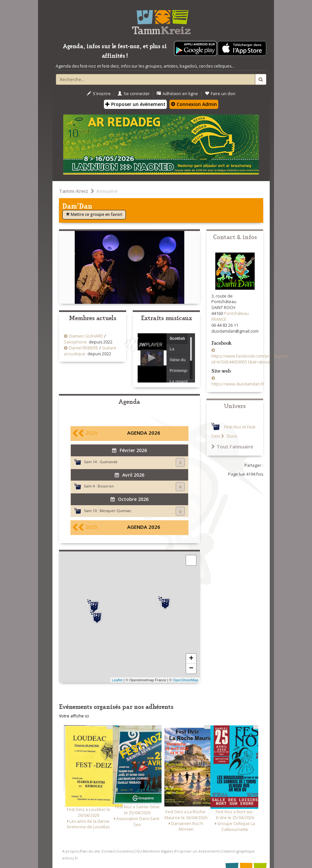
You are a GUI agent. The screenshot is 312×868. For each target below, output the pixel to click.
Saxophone (75, 342)
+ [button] (191, 659)
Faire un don (220, 94)
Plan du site (90, 851)
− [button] (191, 669)
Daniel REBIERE (84, 348)
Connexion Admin (194, 104)
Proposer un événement (197, 851)
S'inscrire (99, 94)
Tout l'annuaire (232, 446)
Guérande (109, 462)
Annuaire (107, 191)
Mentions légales (158, 851)
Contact (109, 851)
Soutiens (125, 851)
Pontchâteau (236, 313)
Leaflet (117, 680)
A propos (70, 851)
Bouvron (106, 486)
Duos (231, 436)
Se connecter (134, 94)
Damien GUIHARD (86, 336)
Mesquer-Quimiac (116, 511)
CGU (138, 851)
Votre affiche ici (74, 716)
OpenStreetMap (185, 680)
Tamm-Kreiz (74, 191)
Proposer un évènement (135, 104)
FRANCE (219, 319)
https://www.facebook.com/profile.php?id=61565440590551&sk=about (250, 359)
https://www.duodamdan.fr (238, 384)
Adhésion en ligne (177, 94)
